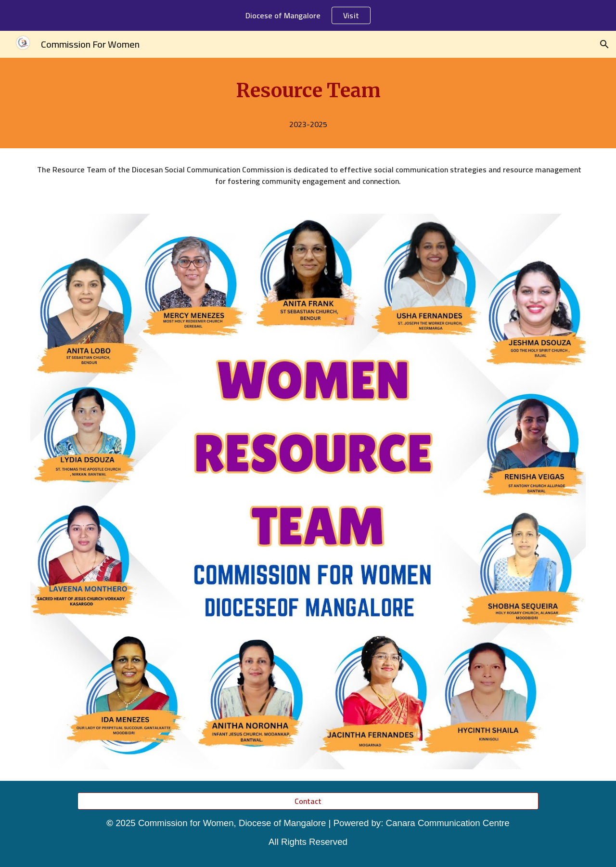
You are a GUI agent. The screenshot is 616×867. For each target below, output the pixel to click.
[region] (308, 15)
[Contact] (308, 801)
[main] (308, 91)
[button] (604, 44)
